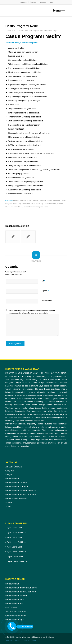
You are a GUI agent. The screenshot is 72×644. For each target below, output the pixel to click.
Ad (43, 281)
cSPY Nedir (35, 204)
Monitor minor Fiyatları (16, 483)
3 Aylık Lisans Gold (14, 537)
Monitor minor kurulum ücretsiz (21, 491)
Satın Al (43, 2)
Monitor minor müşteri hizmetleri (21, 588)
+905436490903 (25, 627)
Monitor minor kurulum (16, 596)
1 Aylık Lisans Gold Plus (16, 533)
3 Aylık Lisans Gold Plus (16, 542)
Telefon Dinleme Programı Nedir (36, 207)
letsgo (55, 31)
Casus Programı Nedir (36, 31)
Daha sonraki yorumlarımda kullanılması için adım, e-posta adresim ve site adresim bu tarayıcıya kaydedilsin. (32, 312)
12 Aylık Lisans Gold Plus (16, 561)
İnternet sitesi (47, 301)
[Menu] (58, 10)
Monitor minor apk (14, 604)
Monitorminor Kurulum (16, 499)
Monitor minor (12, 479)
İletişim (33, 2)
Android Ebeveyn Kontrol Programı (46, 200)
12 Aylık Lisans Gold (14, 556)
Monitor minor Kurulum (17, 487)
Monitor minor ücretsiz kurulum (21, 495)
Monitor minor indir (15, 600)
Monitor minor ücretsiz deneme (21, 592)
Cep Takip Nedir (24, 204)
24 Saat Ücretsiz (14, 467)
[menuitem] (24, 2)
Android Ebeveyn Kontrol (23, 200)
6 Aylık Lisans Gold (14, 547)
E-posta (45, 291)
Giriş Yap (23, 2)
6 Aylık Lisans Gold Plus (16, 552)
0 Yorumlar (21, 31)
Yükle (51, 2)
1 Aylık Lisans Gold (14, 528)
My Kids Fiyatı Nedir (49, 204)
